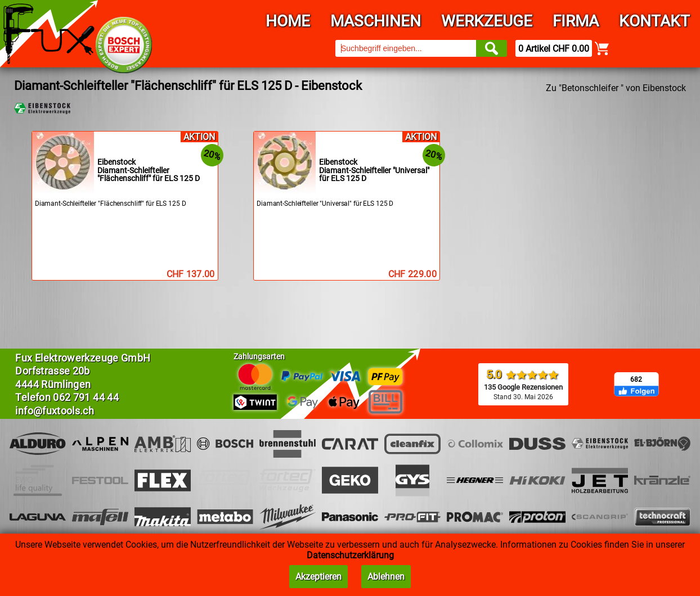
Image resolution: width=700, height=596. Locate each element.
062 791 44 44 (86, 397)
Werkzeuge (487, 21)
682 (636, 380)
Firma (576, 21)
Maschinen (376, 21)
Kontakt (654, 21)
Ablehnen (386, 577)
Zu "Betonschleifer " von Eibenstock (616, 88)
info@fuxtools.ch (55, 411)
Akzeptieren (318, 577)
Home (288, 21)
